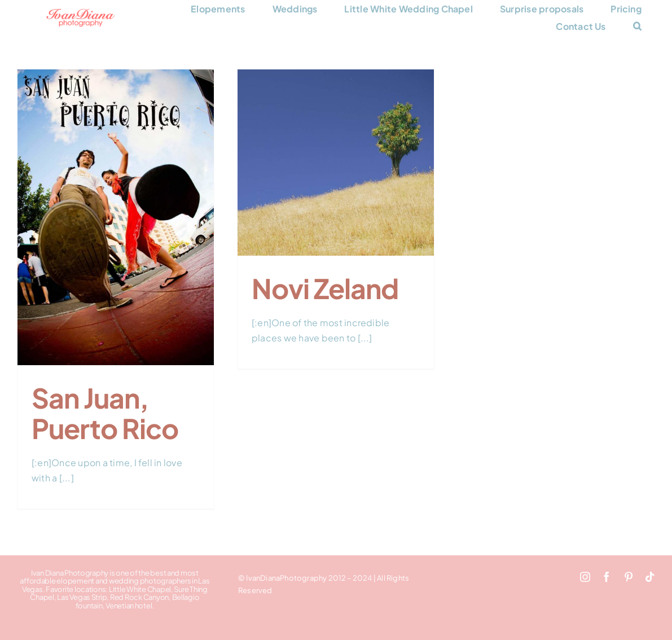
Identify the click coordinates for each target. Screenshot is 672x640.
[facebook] (607, 577)
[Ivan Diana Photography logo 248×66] (81, 13)
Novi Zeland (325, 288)
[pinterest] (629, 577)
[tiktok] (650, 577)
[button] (637, 26)
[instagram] (585, 577)
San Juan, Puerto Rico (105, 413)
